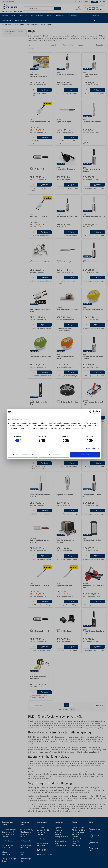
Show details (91, 448)
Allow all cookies (85, 455)
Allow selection (54, 455)
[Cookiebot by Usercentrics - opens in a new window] (91, 412)
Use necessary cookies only (23, 455)
